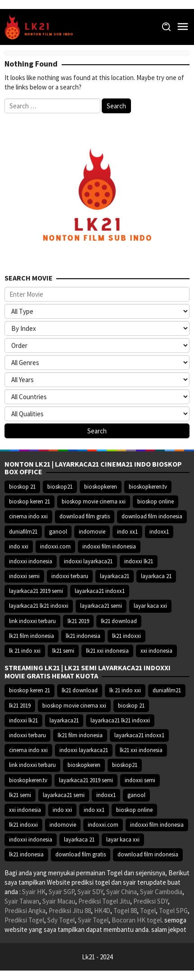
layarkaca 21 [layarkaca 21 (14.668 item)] (156, 576)
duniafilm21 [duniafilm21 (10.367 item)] (23, 532)
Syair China (122, 892)
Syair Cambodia (161, 892)
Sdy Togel (61, 920)
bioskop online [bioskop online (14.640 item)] (156, 501)
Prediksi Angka (25, 911)
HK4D (102, 911)
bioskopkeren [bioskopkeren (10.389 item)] (101, 487)
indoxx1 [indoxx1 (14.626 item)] (159, 532)
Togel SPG (173, 911)
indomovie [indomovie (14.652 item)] (92, 532)
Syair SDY (90, 892)
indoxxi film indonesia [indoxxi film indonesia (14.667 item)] (109, 546)
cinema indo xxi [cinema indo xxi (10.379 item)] (28, 516)
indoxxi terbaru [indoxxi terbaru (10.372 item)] (70, 576)
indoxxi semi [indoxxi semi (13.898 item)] (24, 576)
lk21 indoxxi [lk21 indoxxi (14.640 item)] (126, 636)
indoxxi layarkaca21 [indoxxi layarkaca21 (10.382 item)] (88, 561)
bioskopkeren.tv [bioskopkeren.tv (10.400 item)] (148, 487)
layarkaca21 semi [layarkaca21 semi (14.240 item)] (101, 606)
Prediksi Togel (24, 920)
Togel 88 (125, 911)
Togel (148, 911)
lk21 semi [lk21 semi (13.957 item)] (63, 651)
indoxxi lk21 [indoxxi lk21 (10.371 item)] (139, 561)
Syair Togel (93, 920)
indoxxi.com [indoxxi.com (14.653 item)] (55, 546)
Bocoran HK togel (137, 920)
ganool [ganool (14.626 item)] (58, 532)
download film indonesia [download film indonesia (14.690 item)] (152, 516)
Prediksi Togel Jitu (104, 901)
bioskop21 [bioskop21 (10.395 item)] (60, 487)
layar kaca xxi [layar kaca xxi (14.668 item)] (150, 606)
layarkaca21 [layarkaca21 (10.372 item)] (115, 576)
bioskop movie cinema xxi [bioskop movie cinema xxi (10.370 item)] (94, 501)
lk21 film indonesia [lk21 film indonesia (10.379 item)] (32, 636)
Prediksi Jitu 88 (70, 911)
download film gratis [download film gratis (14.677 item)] (85, 516)
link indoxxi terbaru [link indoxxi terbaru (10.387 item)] (32, 621)
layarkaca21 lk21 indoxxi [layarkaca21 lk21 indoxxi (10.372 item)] (39, 606)
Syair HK (34, 892)
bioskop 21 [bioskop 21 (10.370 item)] (22, 487)
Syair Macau (59, 901)
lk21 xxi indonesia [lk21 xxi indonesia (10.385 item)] (107, 651)
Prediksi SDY (151, 901)
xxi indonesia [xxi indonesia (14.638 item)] (156, 651)
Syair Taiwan (22, 901)
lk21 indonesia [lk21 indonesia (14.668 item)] (83, 636)
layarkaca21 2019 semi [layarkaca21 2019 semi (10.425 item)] (36, 591)
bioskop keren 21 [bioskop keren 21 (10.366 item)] (29, 501)
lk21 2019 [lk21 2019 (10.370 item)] (78, 621)
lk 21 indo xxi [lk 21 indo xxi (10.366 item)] (25, 651)
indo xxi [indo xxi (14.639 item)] (19, 546)
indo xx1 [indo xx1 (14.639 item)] (127, 532)
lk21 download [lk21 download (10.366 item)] (119, 621)
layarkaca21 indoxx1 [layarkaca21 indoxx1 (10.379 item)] (100, 591)
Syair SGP (61, 892)
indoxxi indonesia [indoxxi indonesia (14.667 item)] (31, 561)
